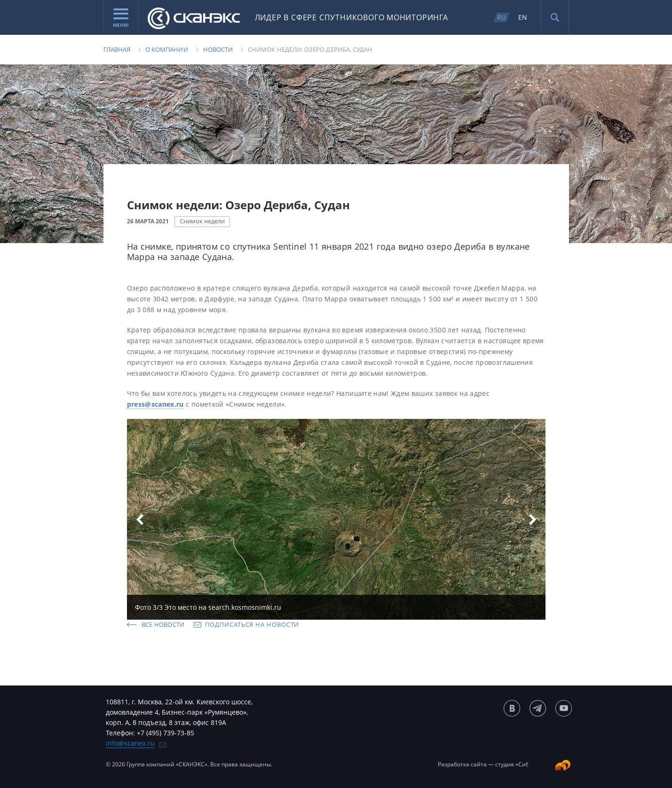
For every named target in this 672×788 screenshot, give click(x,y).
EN (523, 17)
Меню (121, 18)
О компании (167, 49)
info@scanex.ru (130, 743)
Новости (218, 49)
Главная (117, 49)
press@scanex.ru (155, 404)
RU (502, 17)
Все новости (163, 624)
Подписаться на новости (252, 624)
